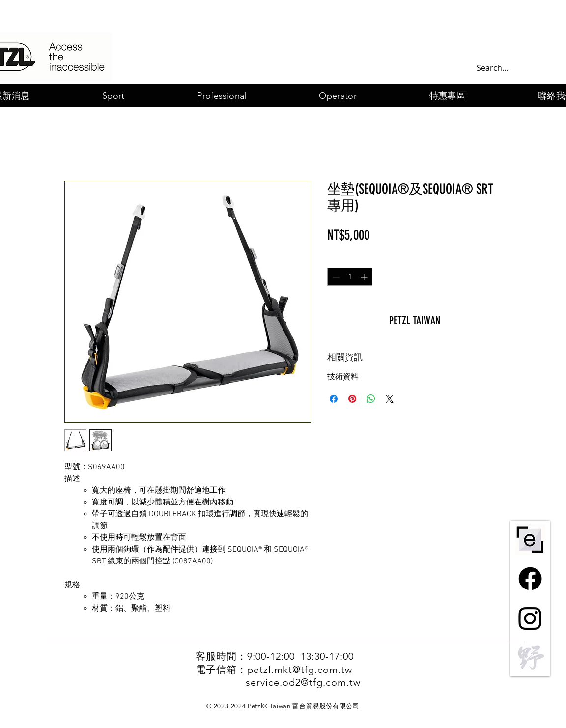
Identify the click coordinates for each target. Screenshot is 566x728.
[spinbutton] (350, 277)
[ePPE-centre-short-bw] (530, 539)
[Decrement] (335, 277)
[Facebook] (530, 579)
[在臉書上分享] (334, 399)
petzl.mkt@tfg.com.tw (300, 670)
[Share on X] (390, 399)
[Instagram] (530, 618)
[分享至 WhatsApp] (371, 399)
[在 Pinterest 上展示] (352, 399)
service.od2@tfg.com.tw (303, 682)
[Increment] (365, 277)
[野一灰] (530, 657)
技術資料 (343, 377)
